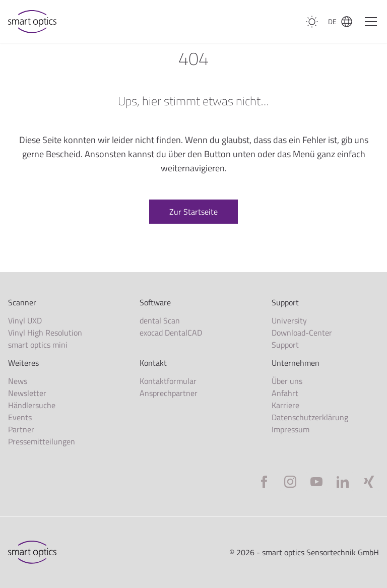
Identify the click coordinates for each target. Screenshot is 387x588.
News (18, 381)
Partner (21, 429)
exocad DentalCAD (171, 333)
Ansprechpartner (169, 393)
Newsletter (27, 393)
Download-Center (302, 333)
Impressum (291, 429)
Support (285, 345)
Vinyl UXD (25, 320)
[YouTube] (316, 482)
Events (20, 417)
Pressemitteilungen (42, 441)
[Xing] (369, 482)
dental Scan (160, 320)
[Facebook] (264, 482)
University (289, 320)
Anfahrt (285, 393)
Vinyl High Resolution (45, 333)
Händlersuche (32, 405)
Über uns (287, 381)
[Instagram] (290, 482)
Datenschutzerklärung (310, 417)
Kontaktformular (168, 381)
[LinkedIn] (343, 482)
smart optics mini (38, 345)
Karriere (285, 405)
